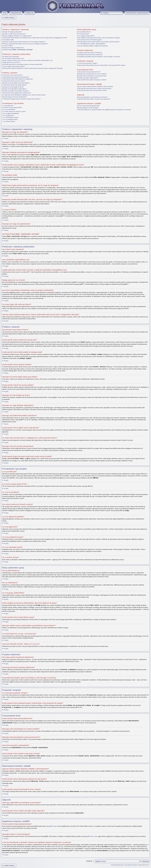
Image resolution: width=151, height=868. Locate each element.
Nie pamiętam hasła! (8, 40)
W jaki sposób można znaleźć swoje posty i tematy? (92, 79)
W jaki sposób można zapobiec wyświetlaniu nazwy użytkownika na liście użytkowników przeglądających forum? (35, 38)
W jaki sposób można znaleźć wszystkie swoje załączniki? (93, 99)
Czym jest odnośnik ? (92, 46)
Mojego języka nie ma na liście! (11, 62)
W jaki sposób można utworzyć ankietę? (14, 81)
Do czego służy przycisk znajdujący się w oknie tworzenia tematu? (24, 95)
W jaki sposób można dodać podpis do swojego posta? (18, 79)
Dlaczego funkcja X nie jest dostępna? (88, 107)
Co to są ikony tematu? (9, 121)
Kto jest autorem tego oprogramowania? (88, 105)
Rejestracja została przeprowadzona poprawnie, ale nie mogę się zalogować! (24, 42)
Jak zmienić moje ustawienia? (11, 56)
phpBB (15, 867)
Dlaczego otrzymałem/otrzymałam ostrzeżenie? (16, 91)
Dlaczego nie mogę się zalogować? (12, 32)
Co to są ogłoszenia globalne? (11, 113)
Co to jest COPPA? (8, 46)
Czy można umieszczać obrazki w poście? (14, 111)
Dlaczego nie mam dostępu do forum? (13, 87)
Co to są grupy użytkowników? (86, 36)
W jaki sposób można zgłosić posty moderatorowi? (17, 93)
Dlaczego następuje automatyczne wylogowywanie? (17, 36)
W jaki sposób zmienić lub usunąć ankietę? (14, 85)
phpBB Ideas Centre (92, 833)
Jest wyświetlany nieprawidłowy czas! (13, 58)
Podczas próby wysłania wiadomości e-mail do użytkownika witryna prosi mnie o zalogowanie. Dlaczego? (32, 68)
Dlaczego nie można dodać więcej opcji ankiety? (16, 83)
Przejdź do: (89, 858)
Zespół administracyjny (117, 862)
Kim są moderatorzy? (83, 34)
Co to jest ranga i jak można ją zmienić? (14, 66)
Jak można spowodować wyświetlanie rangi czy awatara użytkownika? (22, 64)
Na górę (6, 138)
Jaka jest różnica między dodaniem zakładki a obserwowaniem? (95, 86)
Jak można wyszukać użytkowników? (88, 78)
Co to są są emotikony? (9, 109)
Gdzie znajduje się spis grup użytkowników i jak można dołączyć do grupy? (99, 38)
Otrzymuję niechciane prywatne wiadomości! (90, 54)
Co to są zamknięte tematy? (10, 119)
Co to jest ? (91, 44)
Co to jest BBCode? (8, 105)
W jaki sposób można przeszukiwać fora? (89, 72)
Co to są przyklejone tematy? (10, 117)
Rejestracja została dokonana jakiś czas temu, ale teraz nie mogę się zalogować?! (25, 44)
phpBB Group (52, 823)
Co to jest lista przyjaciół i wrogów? (87, 63)
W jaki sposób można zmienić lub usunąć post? (16, 77)
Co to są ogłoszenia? (8, 115)
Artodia (148, 867)
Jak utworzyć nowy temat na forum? (12, 75)
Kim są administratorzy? (84, 32)
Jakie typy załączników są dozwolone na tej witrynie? (92, 97)
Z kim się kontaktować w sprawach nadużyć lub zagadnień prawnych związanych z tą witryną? (104, 109)
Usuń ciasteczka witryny (131, 862)
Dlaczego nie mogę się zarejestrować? (13, 48)
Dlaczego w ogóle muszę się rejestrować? (14, 34)
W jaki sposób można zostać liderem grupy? (89, 40)
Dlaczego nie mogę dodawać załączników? (14, 89)
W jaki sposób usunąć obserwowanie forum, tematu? (92, 90)
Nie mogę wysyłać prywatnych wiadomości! (90, 52)
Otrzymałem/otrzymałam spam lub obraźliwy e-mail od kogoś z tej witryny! (99, 56)
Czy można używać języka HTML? (12, 107)
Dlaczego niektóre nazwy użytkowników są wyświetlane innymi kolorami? (98, 42)
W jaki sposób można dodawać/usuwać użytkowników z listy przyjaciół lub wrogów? (101, 65)
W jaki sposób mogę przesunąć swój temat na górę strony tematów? (21, 99)
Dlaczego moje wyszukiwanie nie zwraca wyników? (92, 74)
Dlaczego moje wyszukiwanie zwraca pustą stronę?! (92, 76)
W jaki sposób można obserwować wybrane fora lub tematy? (94, 88)
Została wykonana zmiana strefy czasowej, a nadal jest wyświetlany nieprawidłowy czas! (27, 60)
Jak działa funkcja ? (18, 50)
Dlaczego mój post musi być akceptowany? (14, 97)
